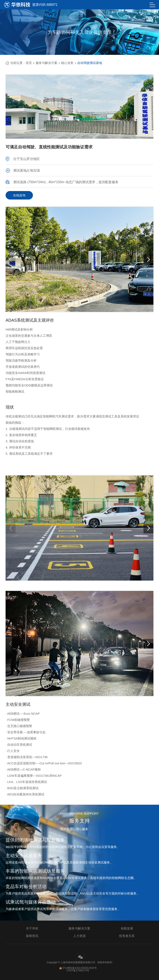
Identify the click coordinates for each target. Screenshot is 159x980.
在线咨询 (19, 195)
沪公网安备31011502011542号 (78, 968)
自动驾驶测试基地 (90, 63)
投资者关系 (127, 936)
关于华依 (32, 928)
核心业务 (67, 63)
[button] (148, 260)
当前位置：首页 (19, 63)
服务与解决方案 (46, 63)
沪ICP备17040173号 (78, 970)
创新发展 (127, 928)
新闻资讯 (32, 936)
